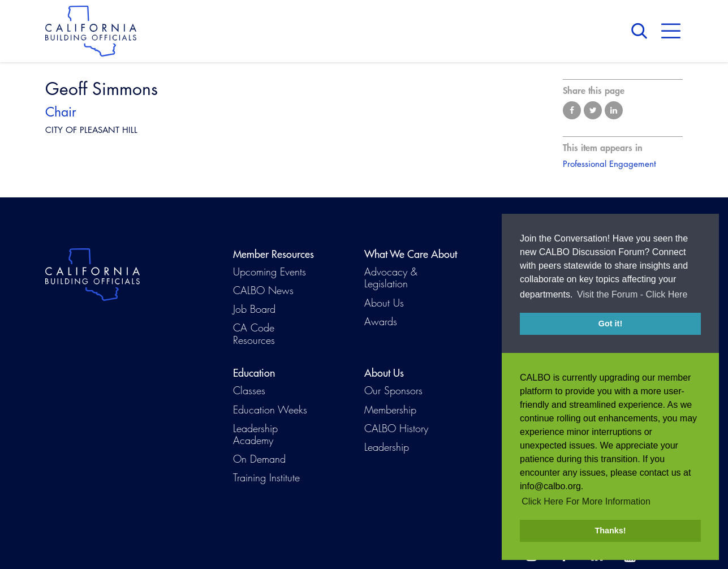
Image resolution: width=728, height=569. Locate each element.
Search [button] (642, 31)
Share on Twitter (593, 110)
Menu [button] (671, 31)
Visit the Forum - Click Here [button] (632, 313)
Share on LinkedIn (614, 110)
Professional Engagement (609, 164)
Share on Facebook (572, 110)
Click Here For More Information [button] (586, 501)
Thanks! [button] (610, 531)
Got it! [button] (610, 342)
